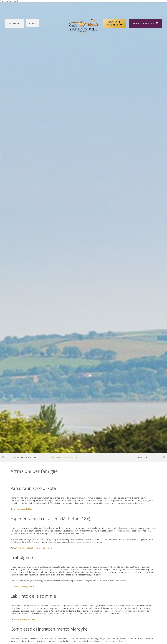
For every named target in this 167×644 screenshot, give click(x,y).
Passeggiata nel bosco (26, 457)
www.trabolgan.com (24, 587)
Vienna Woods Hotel (84, 27)
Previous (3, 457)
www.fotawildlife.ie (24, 509)
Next (164, 457)
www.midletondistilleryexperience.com (33, 548)
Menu (16, 23)
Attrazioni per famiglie (64, 457)
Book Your (114, 23)
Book (144, 23)
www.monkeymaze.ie (24, 619)
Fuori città (141, 457)
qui (33, 581)
